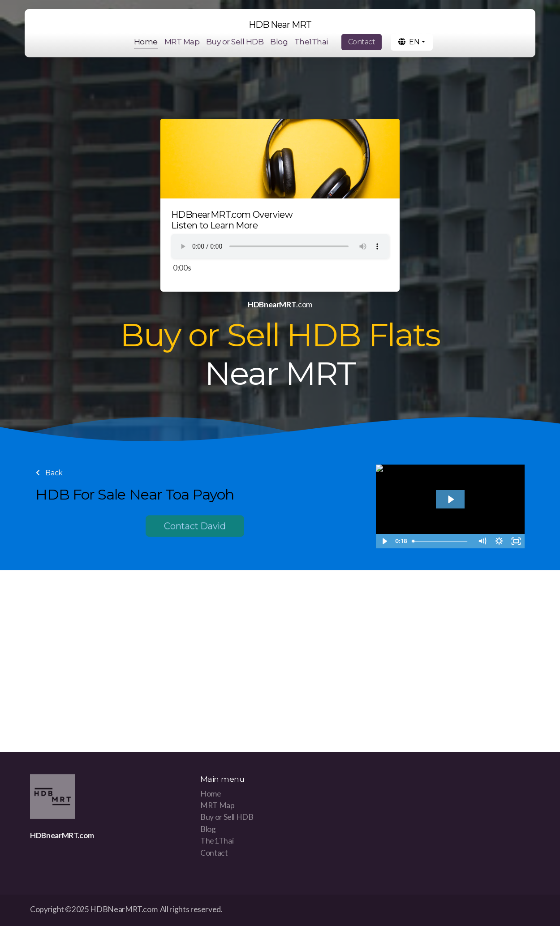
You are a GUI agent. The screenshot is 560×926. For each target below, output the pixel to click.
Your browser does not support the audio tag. (280, 246)
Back (49, 473)
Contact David (195, 528)
